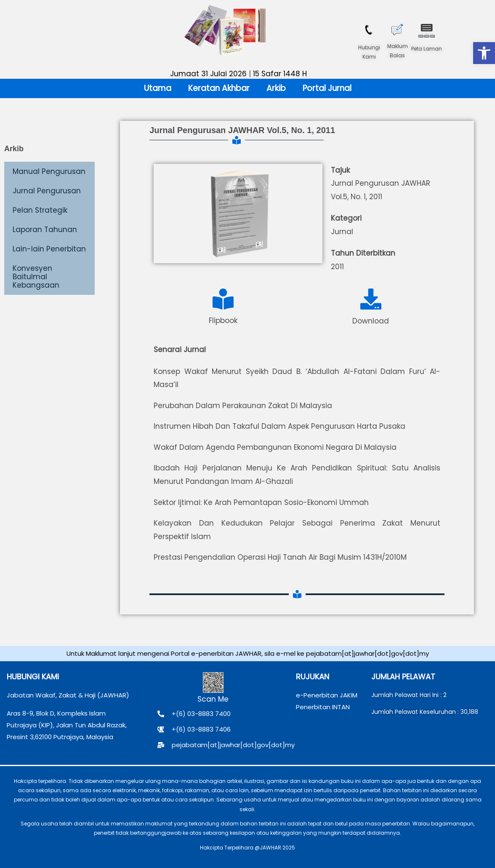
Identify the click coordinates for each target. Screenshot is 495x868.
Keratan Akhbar (219, 88)
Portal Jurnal (327, 88)
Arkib (276, 88)
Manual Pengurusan (49, 171)
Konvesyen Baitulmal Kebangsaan (36, 277)
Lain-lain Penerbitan (49, 249)
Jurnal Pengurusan (47, 191)
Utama (158, 88)
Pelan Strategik (40, 210)
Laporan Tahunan (45, 230)
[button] (484, 53)
